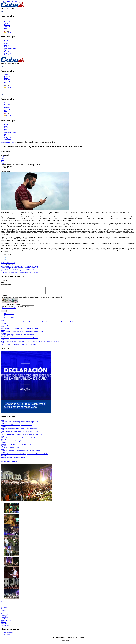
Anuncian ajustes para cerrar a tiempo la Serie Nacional (17, 326)
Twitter (6, 23)
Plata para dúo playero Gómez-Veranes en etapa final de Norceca (19, 339)
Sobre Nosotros (9, 634)
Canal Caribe (4, 610)
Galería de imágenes (10, 462)
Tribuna (3, 614)
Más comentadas (9, 318)
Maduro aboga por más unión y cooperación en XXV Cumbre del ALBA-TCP (23, 268)
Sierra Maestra (5, 626)
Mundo (6, 44)
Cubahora (3, 623)
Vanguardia (4, 617)
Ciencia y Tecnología (10, 48)
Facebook (7, 25)
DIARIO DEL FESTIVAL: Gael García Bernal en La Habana (18, 446)
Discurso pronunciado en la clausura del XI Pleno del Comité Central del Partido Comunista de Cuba (30, 342)
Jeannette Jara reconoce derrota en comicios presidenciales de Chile (20, 266)
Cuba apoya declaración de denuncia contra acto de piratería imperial (21, 452)
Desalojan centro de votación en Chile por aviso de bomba (17, 271)
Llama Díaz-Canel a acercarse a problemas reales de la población (19, 423)
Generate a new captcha (9, 309)
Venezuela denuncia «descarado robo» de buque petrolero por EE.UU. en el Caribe (24, 455)
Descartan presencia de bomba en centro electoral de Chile (17, 269)
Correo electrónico (6, 284)
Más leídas (7, 317)
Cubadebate (4, 612)
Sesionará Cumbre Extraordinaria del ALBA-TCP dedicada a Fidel (20, 346)
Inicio (6, 40)
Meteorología (5, 609)
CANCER (4, 157)
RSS (6, 28)
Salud (2, 160)
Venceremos (4, 625)
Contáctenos (8, 55)
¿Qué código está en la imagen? (12, 306)
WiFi (2, 161)
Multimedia (8, 53)
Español (8, 33)
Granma (3, 620)
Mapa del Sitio (8, 636)
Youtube (7, 20)
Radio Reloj (4, 615)
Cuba (6, 42)
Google (13, 263)
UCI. (73, 642)
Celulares (3, 158)
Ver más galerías (5, 603)
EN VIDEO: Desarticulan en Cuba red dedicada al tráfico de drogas (20, 439)
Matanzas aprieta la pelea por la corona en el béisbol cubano (18, 336)
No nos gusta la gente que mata (10, 449)
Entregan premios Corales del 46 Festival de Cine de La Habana (19, 429)
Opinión (7, 50)
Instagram (7, 22)
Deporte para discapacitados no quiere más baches (15, 442)
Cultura (6, 47)
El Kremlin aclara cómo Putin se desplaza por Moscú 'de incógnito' (20, 273)
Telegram (7, 26)
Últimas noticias (9, 315)
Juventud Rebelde (6, 622)
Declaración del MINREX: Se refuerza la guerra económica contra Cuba (21, 436)
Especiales (7, 52)
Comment (4, 286)
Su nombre (4, 280)
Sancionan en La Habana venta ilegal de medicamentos (16, 426)
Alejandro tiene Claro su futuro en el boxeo (13, 458)
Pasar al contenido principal (9, 1)
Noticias (8, 142)
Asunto (3, 282)
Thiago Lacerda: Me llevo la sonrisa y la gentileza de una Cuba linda (20, 433)
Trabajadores (4, 618)
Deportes (7, 45)
